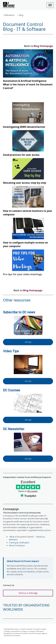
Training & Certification (19, 543)
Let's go (28, 342)
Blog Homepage (43, 46)
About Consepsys (17, 545)
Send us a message (28, 593)
